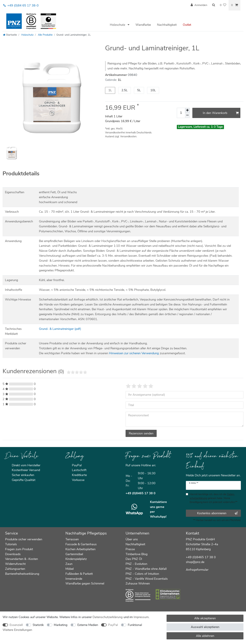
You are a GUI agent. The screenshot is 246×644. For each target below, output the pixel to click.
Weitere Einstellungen (17, 630)
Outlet (187, 25)
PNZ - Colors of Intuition (142, 574)
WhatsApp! (158, 517)
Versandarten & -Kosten (22, 559)
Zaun (69, 564)
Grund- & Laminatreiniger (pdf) (60, 329)
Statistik (38, 625)
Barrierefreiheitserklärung (22, 574)
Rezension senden (141, 433)
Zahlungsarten (15, 569)
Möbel (70, 569)
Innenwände (74, 579)
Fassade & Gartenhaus (81, 544)
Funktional (135, 625)
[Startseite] (10, 35)
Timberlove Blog (137, 554)
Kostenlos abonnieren (217, 513)
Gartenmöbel (74, 554)
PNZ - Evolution (136, 564)
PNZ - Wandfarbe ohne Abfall (146, 569)
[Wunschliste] (223, 5)
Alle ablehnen (205, 636)
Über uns (132, 539)
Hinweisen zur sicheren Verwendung (134, 353)
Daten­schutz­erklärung (108, 617)
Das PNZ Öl (134, 559)
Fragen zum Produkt (19, 549)
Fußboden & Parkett (79, 574)
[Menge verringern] (187, 115)
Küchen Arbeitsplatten (80, 549)
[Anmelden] (199, 5)
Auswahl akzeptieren (205, 627)
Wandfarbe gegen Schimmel (85, 583)
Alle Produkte (45, 35)
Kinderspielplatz (76, 559)
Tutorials (11, 544)
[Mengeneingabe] (181, 113)
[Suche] (214, 5)
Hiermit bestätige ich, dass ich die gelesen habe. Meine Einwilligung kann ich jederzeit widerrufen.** (213, 498)
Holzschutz (118, 25)
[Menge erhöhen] (187, 110)
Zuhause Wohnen (138, 583)
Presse (130, 549)
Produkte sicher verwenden (24, 539)
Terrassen (72, 539)
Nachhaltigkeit (167, 25)
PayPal (113, 625)
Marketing (61, 625)
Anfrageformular (197, 570)
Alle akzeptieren (205, 618)
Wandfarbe (143, 25)
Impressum (141, 617)
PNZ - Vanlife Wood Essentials (147, 579)
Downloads (13, 554)
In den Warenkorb (221, 113)
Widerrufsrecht (15, 564)
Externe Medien (88, 625)
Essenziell (16, 625)
